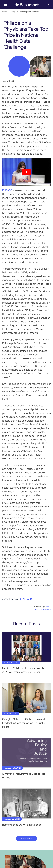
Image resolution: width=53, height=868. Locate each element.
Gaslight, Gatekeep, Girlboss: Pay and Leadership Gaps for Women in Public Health (23, 723)
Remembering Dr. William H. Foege (22, 825)
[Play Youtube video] (26, 172)
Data (48, 606)
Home (5, 12)
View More (26, 839)
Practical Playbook (43, 609)
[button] (49, 4)
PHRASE (7, 190)
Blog (13, 12)
